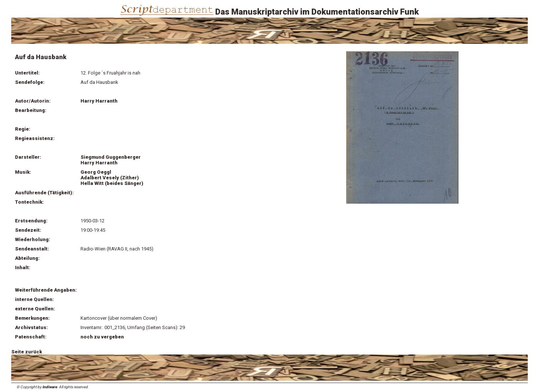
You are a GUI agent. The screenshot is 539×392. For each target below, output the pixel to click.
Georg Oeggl (96, 172)
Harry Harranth (99, 101)
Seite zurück (27, 352)
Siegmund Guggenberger (111, 157)
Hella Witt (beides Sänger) (112, 183)
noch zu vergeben (102, 337)
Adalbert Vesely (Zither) (110, 178)
